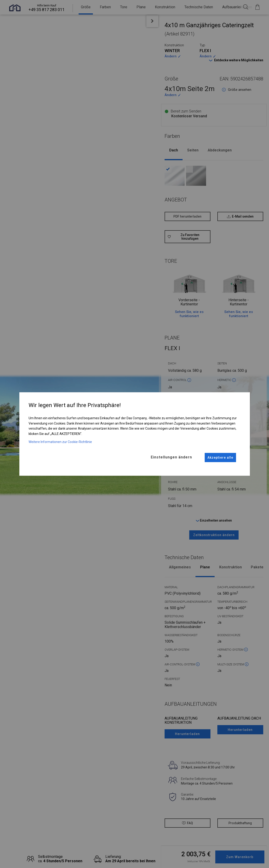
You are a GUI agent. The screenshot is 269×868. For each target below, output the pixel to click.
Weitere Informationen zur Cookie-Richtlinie (60, 442)
